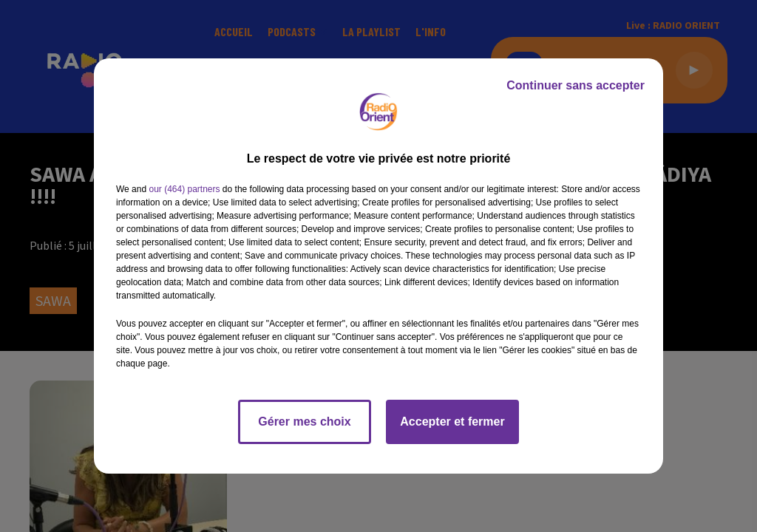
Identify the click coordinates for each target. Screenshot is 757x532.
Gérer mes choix (304, 422)
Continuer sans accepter (576, 85)
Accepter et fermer (452, 422)
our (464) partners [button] (184, 189)
